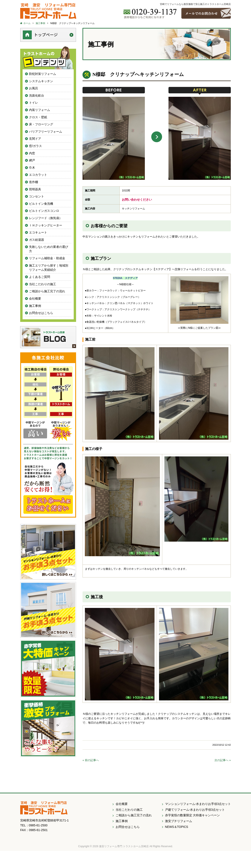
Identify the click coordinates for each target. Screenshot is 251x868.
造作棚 (34, 182)
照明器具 (35, 189)
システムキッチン (41, 81)
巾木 (32, 168)
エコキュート (38, 232)
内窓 (32, 153)
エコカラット (38, 175)
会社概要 (35, 298)
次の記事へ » (223, 760)
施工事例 (35, 306)
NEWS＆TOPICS (177, 827)
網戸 (32, 160)
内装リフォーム (40, 110)
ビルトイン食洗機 (41, 204)
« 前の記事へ (91, 760)
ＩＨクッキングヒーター (46, 225)
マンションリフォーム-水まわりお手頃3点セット (198, 804)
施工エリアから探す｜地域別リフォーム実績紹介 (49, 268)
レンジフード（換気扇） (46, 218)
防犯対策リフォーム (43, 74)
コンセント (37, 196)
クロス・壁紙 (38, 117)
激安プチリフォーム (179, 821)
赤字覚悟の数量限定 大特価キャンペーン (193, 815)
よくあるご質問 (40, 277)
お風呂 (34, 88)
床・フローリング (41, 124)
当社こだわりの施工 (43, 284)
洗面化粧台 (37, 95)
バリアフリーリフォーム (46, 132)
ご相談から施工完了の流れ (47, 291)
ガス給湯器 (37, 240)
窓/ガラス (35, 146)
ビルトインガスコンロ (44, 211)
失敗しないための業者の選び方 (49, 249)
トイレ (34, 103)
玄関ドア (35, 139)
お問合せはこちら (41, 313)
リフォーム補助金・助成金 (47, 258)
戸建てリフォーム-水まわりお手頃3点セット (195, 810)
